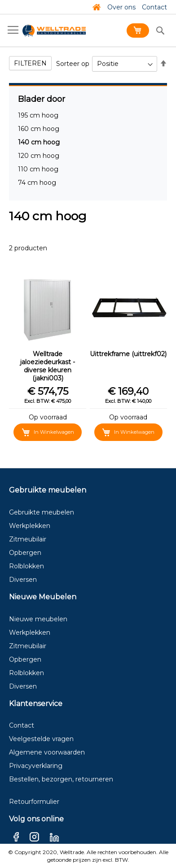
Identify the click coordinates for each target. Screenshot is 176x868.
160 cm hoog (39, 129)
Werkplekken (30, 526)
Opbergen (25, 553)
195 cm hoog (38, 115)
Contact (154, 7)
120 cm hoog (39, 156)
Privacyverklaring (36, 766)
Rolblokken (26, 566)
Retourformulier (34, 802)
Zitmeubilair (28, 539)
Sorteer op (73, 64)
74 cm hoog (37, 183)
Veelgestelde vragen (41, 739)
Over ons (121, 7)
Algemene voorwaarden (47, 752)
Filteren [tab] (30, 63)
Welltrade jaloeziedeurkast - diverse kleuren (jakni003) (48, 366)
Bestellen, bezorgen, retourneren (61, 779)
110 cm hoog (38, 169)
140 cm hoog (39, 142)
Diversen (23, 580)
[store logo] (54, 31)
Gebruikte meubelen (42, 512)
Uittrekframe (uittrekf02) (128, 354)
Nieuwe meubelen (38, 619)
